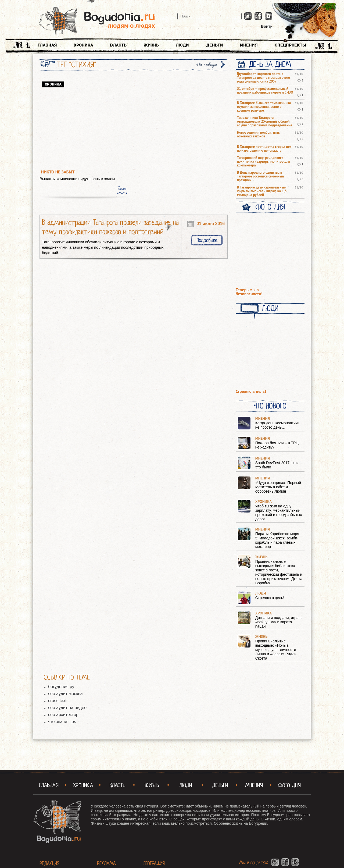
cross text (57, 701)
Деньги (215, 45)
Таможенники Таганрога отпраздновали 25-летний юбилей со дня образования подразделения (265, 122)
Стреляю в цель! (251, 391)
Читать (122, 188)
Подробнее (207, 240)
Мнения (249, 45)
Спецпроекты (291, 45)
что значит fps (62, 722)
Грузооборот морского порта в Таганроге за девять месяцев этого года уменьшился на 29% (264, 78)
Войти (267, 26)
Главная (47, 45)
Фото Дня (270, 207)
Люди (182, 45)
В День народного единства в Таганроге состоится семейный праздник (261, 176)
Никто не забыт (58, 172)
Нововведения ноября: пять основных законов (258, 134)
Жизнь (151, 45)
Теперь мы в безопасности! (249, 292)
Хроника (83, 45)
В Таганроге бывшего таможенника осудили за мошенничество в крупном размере (264, 107)
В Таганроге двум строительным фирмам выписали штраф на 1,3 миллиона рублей (262, 191)
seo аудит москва (65, 694)
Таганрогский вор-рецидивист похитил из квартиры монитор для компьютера (264, 162)
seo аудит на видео (67, 708)
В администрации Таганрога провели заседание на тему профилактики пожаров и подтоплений (110, 227)
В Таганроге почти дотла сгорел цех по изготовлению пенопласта (264, 149)
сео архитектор (63, 715)
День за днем (270, 65)
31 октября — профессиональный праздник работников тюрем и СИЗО (265, 91)
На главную (207, 65)
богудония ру (61, 687)
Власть (118, 45)
